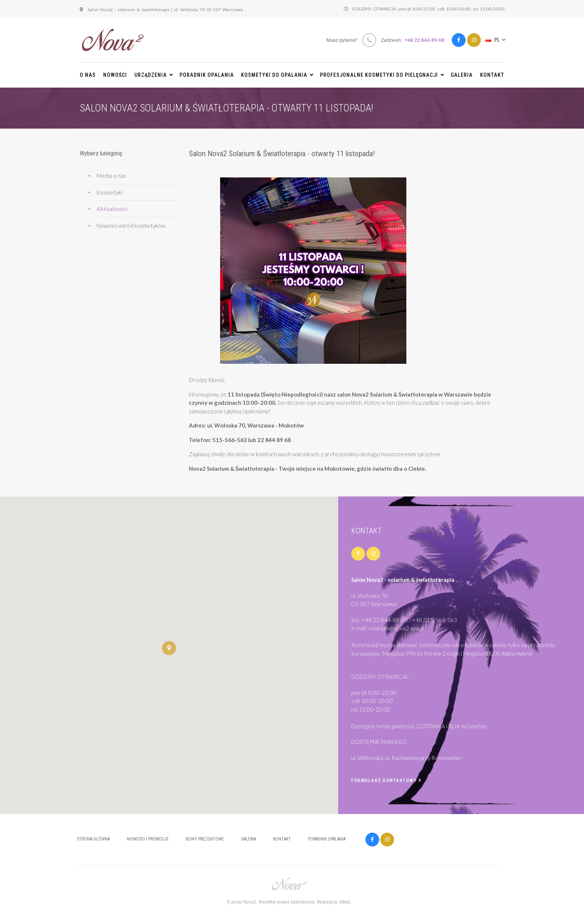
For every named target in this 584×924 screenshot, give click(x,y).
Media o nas (111, 176)
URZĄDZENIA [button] (154, 75)
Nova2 (250, 902)
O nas (88, 75)
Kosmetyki (109, 192)
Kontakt (492, 75)
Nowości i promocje (148, 839)
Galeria (462, 75)
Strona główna (93, 839)
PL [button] (495, 40)
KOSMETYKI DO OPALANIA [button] (277, 75)
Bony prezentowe (205, 839)
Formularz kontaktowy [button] (386, 780)
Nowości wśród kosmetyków (131, 226)
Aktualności (112, 209)
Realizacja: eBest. (334, 902)
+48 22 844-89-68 (425, 40)
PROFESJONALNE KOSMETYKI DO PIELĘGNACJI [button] (382, 75)
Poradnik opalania (207, 75)
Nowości (115, 75)
